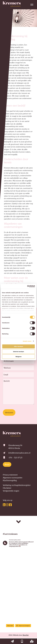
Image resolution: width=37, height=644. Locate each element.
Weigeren (18, 357)
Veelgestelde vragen (11, 491)
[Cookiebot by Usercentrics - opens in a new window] (27, 286)
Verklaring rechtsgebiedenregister (17, 485)
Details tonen (27, 341)
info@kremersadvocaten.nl (19, 453)
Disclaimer (7, 488)
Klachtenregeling (10, 480)
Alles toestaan (18, 346)
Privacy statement (10, 475)
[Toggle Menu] (32, 5)
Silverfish (26, 635)
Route (7, 464)
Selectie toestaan (19, 351)
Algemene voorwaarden (13, 478)
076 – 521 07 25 (16, 457)
